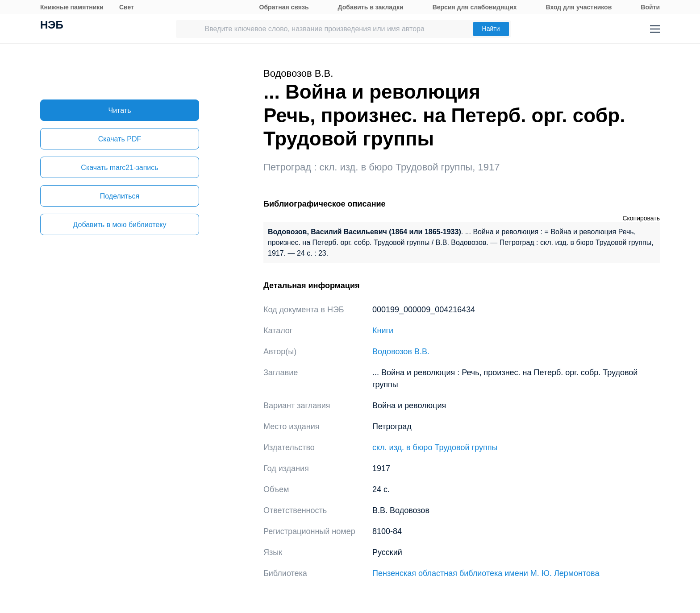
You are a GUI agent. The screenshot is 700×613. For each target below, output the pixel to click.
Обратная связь (284, 7)
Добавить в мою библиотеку (119, 225)
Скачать (120, 139)
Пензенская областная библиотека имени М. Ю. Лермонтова (486, 573)
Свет (127, 7)
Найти (491, 29)
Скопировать (641, 218)
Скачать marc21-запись (119, 168)
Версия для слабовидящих (475, 7)
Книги (383, 331)
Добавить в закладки (371, 7)
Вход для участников (579, 7)
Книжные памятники (72, 7)
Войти (650, 7)
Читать (120, 110)
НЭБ (52, 26)
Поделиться (120, 196)
